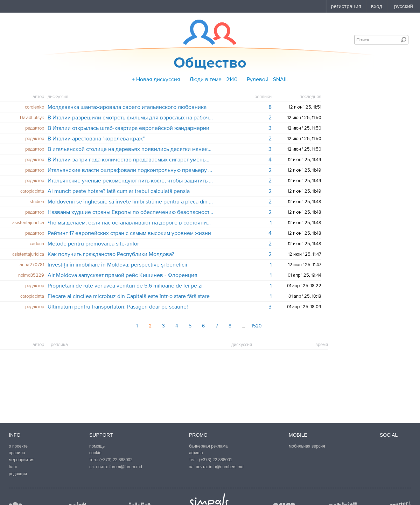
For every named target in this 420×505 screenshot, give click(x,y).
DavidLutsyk (32, 118)
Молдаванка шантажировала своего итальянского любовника (127, 107)
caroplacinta (32, 191)
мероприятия (22, 460)
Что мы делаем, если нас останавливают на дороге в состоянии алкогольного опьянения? (131, 223)
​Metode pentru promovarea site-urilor (93, 244)
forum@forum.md (126, 467)
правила (17, 453)
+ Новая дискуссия (156, 79)
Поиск (404, 40)
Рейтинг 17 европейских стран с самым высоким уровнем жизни (129, 233)
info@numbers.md (226, 467)
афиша (196, 453)
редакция (18, 474)
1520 (257, 326)
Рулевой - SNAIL (267, 79)
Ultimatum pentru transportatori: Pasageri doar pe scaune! (118, 307)
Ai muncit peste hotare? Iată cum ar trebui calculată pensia (119, 191)
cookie (95, 453)
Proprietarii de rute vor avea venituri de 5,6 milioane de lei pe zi (125, 286)
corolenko (34, 107)
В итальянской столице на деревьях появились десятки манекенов (131, 149)
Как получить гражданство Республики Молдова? (111, 254)
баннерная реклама (208, 446)
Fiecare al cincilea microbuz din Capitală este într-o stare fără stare (129, 296)
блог (13, 467)
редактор (35, 128)
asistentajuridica (28, 223)
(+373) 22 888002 (116, 460)
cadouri (37, 244)
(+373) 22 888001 (216, 460)
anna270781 (32, 265)
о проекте (18, 446)
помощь (97, 446)
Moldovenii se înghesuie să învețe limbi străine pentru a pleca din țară (131, 202)
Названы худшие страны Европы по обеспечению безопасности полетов (131, 212)
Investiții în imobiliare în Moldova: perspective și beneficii (117, 265)
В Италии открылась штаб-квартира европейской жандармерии (128, 128)
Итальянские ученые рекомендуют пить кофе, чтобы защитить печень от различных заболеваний (131, 181)
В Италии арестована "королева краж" (96, 139)
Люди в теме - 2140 (213, 79)
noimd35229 (31, 275)
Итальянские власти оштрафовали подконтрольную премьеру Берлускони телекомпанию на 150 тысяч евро (131, 170)
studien (37, 202)
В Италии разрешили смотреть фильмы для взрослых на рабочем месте (131, 118)
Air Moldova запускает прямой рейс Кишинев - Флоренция (122, 275)
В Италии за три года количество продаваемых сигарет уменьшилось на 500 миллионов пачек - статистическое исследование (131, 160)
